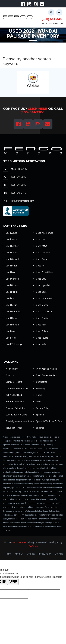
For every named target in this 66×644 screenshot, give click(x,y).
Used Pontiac (41, 318)
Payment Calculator (14, 408)
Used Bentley (11, 246)
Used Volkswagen (13, 344)
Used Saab (9, 331)
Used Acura (10, 233)
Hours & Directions (13, 402)
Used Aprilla (10, 240)
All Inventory (10, 369)
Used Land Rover (43, 299)
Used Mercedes (12, 312)
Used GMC (40, 279)
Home (37, 395)
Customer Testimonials (16, 389)
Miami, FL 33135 (19, 169)
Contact (31, 554)
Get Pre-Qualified (12, 395)
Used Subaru (41, 331)
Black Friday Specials (45, 375)
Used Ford (9, 272)
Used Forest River (43, 272)
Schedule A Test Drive (15, 415)
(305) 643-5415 (18, 193)
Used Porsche (11, 325)
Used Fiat (39, 266)
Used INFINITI (11, 292)
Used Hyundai (41, 285)
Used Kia (8, 299)
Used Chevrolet (12, 259)
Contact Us (40, 382)
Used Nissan (10, 318)
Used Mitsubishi (42, 312)
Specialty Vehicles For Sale (48, 421)
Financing (39, 389)
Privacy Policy (41, 408)
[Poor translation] (13, 582)
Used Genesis (11, 279)
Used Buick (10, 253)
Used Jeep (40, 292)
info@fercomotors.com (23, 201)
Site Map (39, 428)
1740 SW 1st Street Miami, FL (52, 24)
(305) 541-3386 (53, 19)
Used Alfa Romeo (43, 233)
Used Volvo (40, 344)
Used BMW (40, 246)
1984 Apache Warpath (45, 369)
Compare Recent (12, 382)
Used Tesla (10, 338)
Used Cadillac (41, 253)
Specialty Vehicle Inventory (17, 421)
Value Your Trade (12, 428)
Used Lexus (10, 305)
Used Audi (40, 240)
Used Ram (40, 325)
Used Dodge (41, 259)
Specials (39, 415)
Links (37, 402)
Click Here (38, 109)
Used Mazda (41, 305)
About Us (9, 375)
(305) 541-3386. (33, 112)
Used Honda (10, 285)
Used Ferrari (10, 266)
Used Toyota (41, 338)
